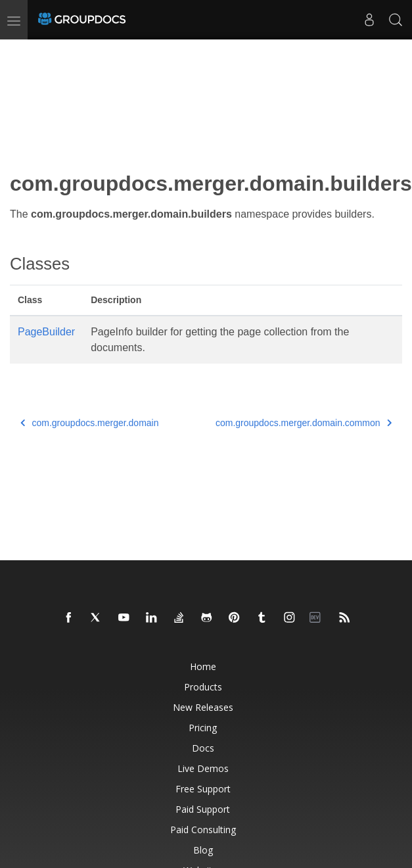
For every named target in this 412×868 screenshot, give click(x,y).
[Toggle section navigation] (21, 51)
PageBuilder (46, 332)
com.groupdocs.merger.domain (90, 423)
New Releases (203, 707)
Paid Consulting (203, 830)
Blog (203, 850)
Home (203, 666)
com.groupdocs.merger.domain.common (304, 423)
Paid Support (203, 809)
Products (203, 687)
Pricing (203, 728)
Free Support (203, 789)
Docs (203, 748)
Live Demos (203, 768)
